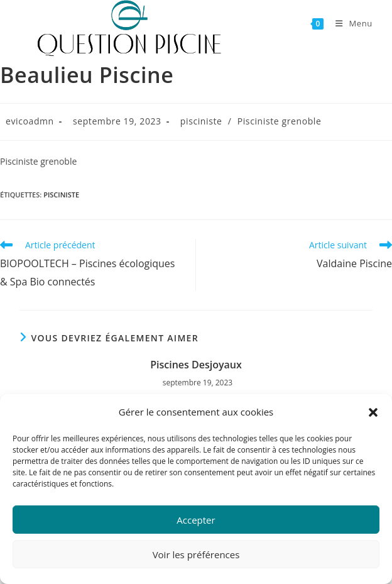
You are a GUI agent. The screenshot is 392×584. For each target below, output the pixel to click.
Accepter (196, 520)
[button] (373, 412)
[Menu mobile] (349, 23)
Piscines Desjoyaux (196, 365)
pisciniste (201, 121)
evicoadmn (30, 121)
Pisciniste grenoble (280, 121)
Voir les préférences (196, 554)
